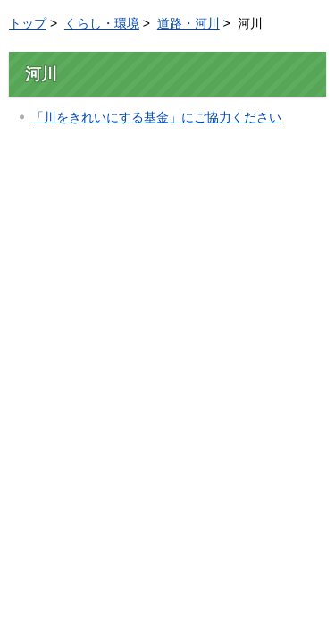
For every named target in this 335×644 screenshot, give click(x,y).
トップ (28, 23)
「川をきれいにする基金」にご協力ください (156, 117)
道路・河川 (188, 23)
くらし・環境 (102, 23)
